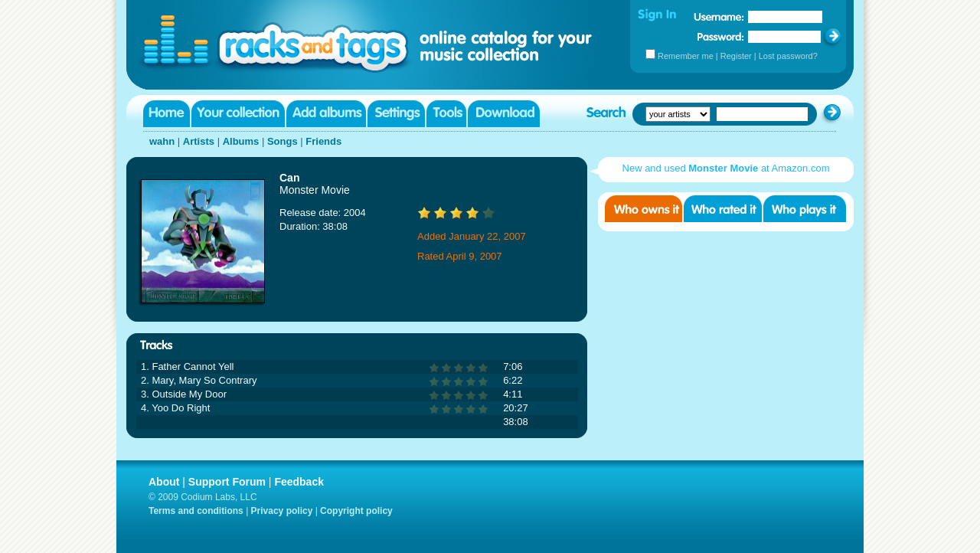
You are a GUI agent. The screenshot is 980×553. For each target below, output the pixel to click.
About (164, 482)
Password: (721, 36)
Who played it (805, 209)
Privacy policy (282, 511)
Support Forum (227, 482)
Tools (446, 114)
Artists (199, 141)
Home (167, 114)
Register (736, 56)
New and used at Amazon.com (726, 168)
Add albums (326, 114)
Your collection (238, 114)
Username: (719, 17)
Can (289, 178)
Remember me (686, 56)
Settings (396, 114)
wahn (162, 141)
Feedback (299, 482)
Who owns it (644, 209)
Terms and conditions (196, 511)
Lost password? (788, 56)
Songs (283, 141)
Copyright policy (356, 511)
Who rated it (723, 209)
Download (504, 114)
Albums (241, 141)
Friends (323, 141)
